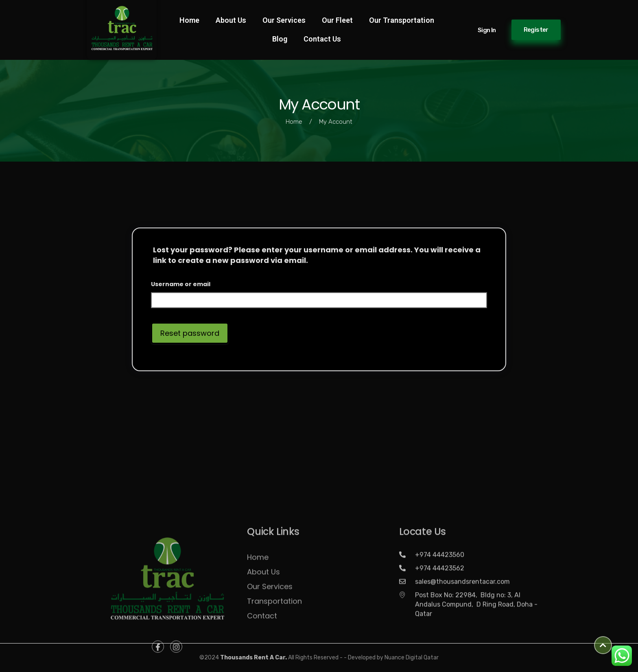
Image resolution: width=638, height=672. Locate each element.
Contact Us (322, 39)
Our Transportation (402, 20)
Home (189, 20)
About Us (231, 20)
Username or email (181, 284)
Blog (280, 39)
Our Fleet (337, 20)
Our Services (284, 20)
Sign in (487, 30)
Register (536, 30)
